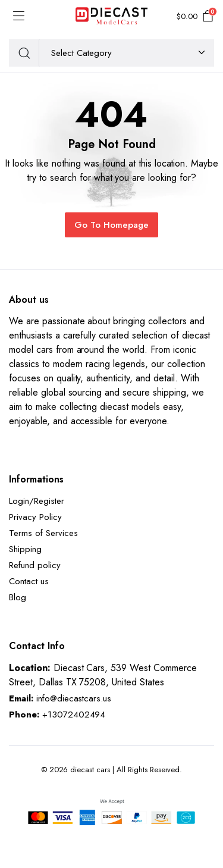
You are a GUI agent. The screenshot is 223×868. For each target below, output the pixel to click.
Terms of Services (43, 533)
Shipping (25, 549)
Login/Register (37, 501)
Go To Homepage (111, 225)
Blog (18, 597)
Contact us (29, 581)
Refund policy (35, 565)
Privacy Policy (35, 517)
